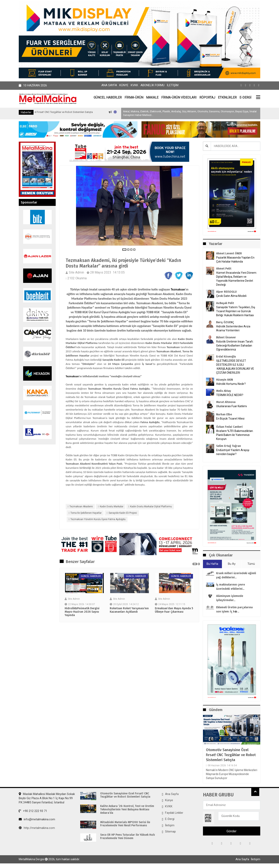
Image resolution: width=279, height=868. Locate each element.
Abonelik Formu (152, 85)
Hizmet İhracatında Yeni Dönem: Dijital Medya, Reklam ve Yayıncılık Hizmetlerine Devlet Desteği (236, 279)
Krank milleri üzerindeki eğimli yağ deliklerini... (236, 575)
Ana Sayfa (109, 85)
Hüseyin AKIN (225, 380)
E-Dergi (170, 819)
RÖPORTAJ (207, 97)
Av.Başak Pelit (225, 303)
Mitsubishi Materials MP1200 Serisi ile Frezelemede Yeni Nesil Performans (125, 824)
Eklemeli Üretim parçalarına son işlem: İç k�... (234, 609)
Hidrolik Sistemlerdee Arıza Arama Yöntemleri (233, 328)
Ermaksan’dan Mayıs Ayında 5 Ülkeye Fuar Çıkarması (174, 611)
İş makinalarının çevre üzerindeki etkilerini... (231, 587)
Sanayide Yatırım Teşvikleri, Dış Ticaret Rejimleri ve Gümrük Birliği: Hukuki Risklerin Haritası (236, 311)
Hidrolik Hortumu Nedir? (231, 384)
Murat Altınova (226, 402)
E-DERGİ (245, 97)
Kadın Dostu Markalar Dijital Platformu (151, 507)
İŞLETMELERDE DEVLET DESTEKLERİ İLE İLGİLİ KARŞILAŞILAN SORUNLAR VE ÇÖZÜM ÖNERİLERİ (235, 367)
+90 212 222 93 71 (33, 811)
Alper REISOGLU (226, 292)
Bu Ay (232, 564)
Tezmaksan (178, 290)
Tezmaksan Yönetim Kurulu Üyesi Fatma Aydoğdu (98, 520)
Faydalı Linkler (174, 813)
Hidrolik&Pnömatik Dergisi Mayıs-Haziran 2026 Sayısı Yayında (82, 612)
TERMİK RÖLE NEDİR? (230, 395)
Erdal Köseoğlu (226, 357)
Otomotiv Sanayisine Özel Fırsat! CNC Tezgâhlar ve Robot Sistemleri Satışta (67, 112)
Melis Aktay (224, 391)
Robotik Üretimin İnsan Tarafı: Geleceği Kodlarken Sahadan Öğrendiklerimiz (235, 346)
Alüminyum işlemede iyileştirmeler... (230, 598)
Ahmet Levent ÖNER (229, 253)
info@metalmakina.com (37, 819)
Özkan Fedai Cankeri (229, 427)
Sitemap (170, 831)
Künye (124, 85)
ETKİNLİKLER (227, 97)
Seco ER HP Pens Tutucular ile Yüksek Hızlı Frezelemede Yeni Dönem (128, 837)
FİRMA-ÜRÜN (134, 97)
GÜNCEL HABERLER (108, 97)
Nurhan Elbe (224, 414)
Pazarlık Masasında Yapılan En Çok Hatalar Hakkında (235, 260)
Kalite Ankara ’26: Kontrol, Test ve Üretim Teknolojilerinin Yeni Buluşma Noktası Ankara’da (127, 810)
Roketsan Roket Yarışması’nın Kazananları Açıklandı (129, 611)
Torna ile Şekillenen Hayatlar (86, 513)
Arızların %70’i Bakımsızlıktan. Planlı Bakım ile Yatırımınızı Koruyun (235, 435)
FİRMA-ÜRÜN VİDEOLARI (179, 97)
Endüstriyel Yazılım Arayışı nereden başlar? (233, 452)
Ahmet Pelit (224, 269)
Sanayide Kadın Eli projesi (123, 513)
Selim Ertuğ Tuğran (229, 446)
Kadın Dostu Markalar (112, 507)
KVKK (134, 85)
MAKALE (152, 97)
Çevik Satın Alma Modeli (231, 296)
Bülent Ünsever (226, 337)
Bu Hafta (212, 564)
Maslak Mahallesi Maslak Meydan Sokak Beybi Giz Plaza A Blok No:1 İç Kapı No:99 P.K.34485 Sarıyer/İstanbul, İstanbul (47, 798)
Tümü (251, 564)
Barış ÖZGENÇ (225, 322)
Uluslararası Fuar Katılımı (232, 406)
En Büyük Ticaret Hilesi (230, 419)
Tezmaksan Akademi (81, 507)
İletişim (173, 85)
